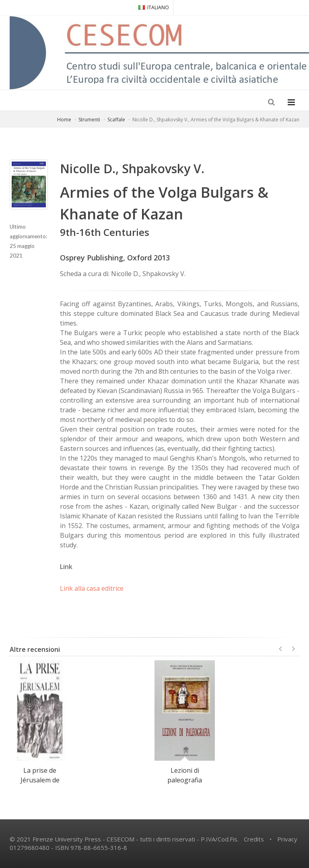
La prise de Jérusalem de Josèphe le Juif (40, 780)
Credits (254, 839)
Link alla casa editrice (92, 588)
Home (64, 120)
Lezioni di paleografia (185, 775)
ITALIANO (154, 7)
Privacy (287, 839)
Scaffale (116, 120)
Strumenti (89, 120)
